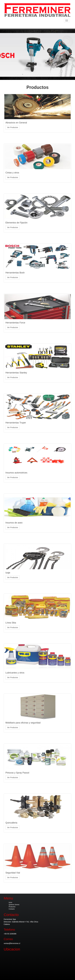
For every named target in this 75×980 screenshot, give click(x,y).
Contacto (12, 909)
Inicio (10, 902)
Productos (12, 907)
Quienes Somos (14, 905)
